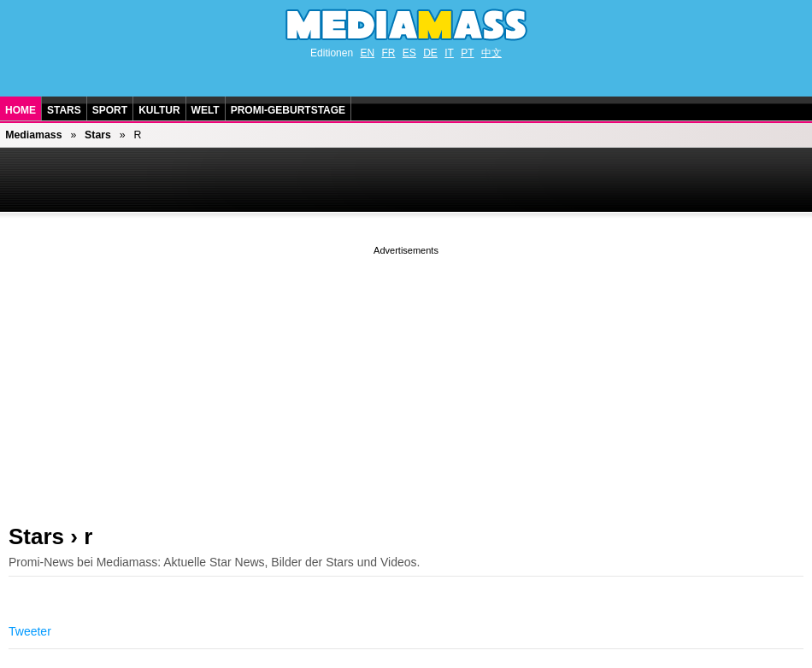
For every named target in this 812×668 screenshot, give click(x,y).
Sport (110, 110)
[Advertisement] (406, 378)
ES (409, 53)
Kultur (159, 110)
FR (388, 53)
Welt (206, 110)
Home (21, 110)
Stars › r (50, 536)
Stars (64, 110)
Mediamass (33, 135)
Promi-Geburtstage (288, 110)
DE (430, 53)
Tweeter (30, 631)
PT (467, 53)
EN (367, 53)
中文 (491, 53)
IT (449, 53)
